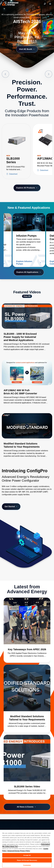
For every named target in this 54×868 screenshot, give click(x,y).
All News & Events (27, 807)
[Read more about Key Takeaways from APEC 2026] (27, 621)
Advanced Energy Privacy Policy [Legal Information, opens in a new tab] (19, 851)
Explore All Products (27, 188)
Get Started (11, 507)
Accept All (27, 855)
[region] (27, 849)
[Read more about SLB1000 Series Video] (27, 758)
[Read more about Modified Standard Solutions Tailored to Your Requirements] (27, 688)
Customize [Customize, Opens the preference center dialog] (27, 865)
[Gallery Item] (27, 330)
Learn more (36, 17)
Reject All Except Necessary (27, 860)
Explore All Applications (29, 272)
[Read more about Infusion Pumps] (29, 222)
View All (27, 296)
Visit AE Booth (27, 49)
